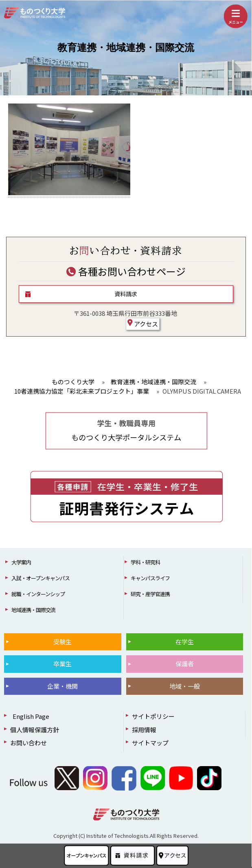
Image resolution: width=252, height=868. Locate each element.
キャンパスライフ (150, 578)
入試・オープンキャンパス (41, 578)
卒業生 (62, 664)
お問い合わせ (28, 743)
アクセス (143, 324)
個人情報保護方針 (35, 730)
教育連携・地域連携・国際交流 (126, 48)
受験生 (62, 642)
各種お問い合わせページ (126, 271)
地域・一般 (185, 686)
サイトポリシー (153, 716)
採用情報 (144, 730)
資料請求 (126, 294)
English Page (30, 716)
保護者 (185, 664)
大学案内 (21, 562)
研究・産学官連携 (150, 594)
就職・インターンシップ (38, 594)
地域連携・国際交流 (33, 610)
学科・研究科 (145, 562)
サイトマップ (150, 743)
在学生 (185, 642)
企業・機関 (62, 686)
